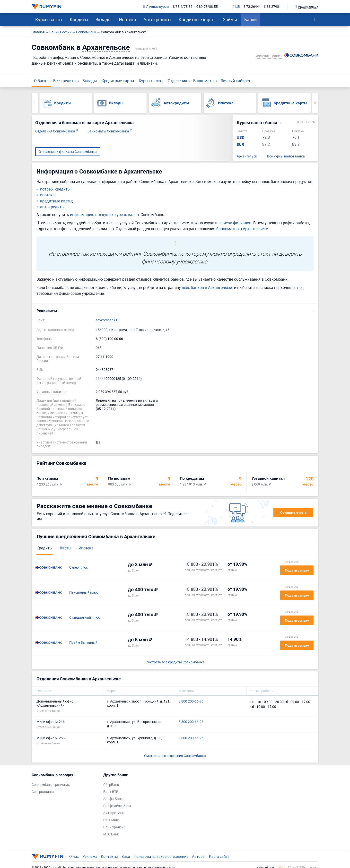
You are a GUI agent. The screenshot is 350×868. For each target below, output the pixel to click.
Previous (35, 103)
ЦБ (236, 7)
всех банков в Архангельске (207, 287)
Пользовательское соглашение (161, 856)
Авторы (199, 856)
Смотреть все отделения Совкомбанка (175, 756)
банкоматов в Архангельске (242, 229)
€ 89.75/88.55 (207, 7)
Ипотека (127, 19)
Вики (126, 856)
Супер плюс (79, 568)
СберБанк (111, 785)
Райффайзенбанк (117, 806)
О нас (74, 856)
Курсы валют (49, 19)
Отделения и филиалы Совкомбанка (68, 152)
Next (315, 103)
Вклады (104, 19)
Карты (66, 548)
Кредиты (79, 19)
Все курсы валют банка (286, 156)
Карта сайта (219, 856)
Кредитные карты (197, 19)
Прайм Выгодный (83, 643)
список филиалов (235, 223)
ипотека (47, 195)
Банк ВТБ (111, 792)
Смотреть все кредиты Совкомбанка (175, 662)
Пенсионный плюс (84, 593)
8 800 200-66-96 (191, 701)
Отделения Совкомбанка (57, 131)
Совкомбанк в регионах (51, 785)
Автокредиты (157, 19)
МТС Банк (111, 834)
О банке (41, 81)
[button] (175, 311)
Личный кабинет (236, 81)
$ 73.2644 (251, 7)
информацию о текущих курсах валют (105, 215)
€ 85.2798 (271, 7)
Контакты (109, 856)
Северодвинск (43, 792)
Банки (250, 19)
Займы (230, 19)
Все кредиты (65, 81)
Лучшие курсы (156, 7)
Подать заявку (297, 570)
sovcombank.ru (108, 320)
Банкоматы (204, 81)
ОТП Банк (111, 820)
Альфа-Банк (113, 799)
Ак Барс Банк (114, 813)
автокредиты (52, 207)
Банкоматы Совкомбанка (110, 131)
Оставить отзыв (293, 512)
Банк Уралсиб (114, 827)
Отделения (177, 81)
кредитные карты (56, 201)
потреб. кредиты (55, 189)
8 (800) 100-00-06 (109, 339)
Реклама (90, 856)
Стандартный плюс (85, 618)
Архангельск (247, 156)
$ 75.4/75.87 (183, 7)
